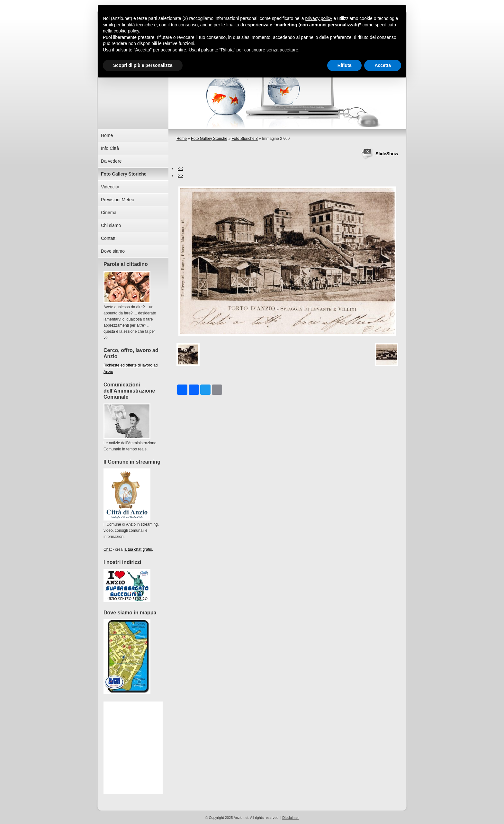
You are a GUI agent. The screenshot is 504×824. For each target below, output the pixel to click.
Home (182, 139)
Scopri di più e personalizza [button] (143, 65)
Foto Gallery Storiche (209, 139)
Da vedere (111, 161)
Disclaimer (290, 818)
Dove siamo (113, 251)
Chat (108, 549)
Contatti (109, 238)
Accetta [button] (383, 65)
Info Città (110, 148)
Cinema (109, 213)
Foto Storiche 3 (244, 139)
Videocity (110, 187)
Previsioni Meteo (118, 200)
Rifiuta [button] (345, 65)
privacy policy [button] (319, 18)
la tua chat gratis (138, 549)
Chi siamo (111, 225)
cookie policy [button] (126, 31)
